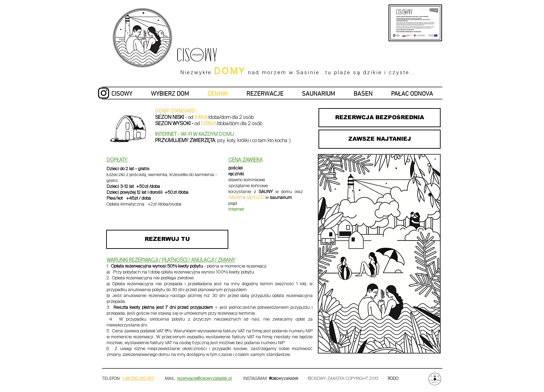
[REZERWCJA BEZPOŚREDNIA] (380, 118)
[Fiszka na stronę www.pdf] (436, 11)
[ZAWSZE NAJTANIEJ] (380, 139)
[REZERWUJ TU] (167, 239)
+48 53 (129, 379)
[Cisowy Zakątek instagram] (104, 93)
